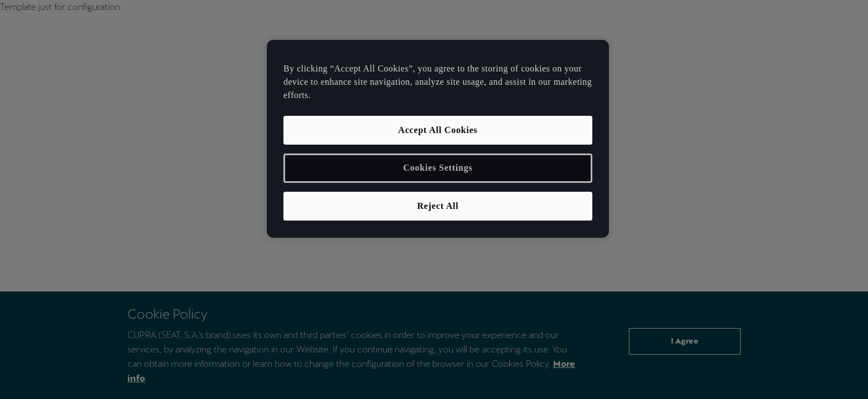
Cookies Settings (438, 168)
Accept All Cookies (438, 130)
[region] (438, 139)
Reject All (438, 206)
